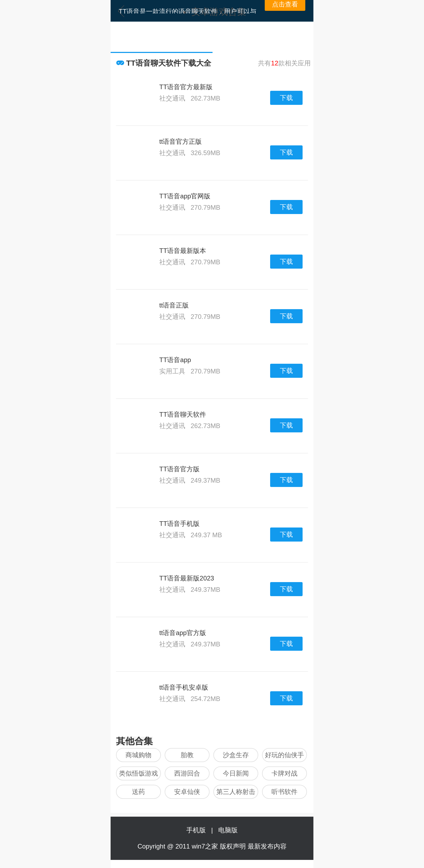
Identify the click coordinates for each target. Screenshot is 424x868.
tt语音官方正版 (180, 141)
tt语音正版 (174, 305)
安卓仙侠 (187, 792)
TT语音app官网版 (185, 196)
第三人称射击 (236, 792)
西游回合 (187, 773)
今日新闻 (236, 773)
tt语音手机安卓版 (184, 687)
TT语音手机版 (179, 524)
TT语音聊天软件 (183, 414)
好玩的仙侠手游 (284, 757)
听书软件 (284, 792)
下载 (286, 98)
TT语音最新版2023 (187, 578)
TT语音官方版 (179, 469)
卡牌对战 (284, 773)
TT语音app (175, 360)
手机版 (198, 830)
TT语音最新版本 (183, 251)
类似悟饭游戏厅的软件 (138, 775)
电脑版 (228, 830)
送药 (138, 792)
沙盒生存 (236, 755)
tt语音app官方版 (183, 633)
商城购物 (138, 755)
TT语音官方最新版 (186, 87)
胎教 (187, 755)
